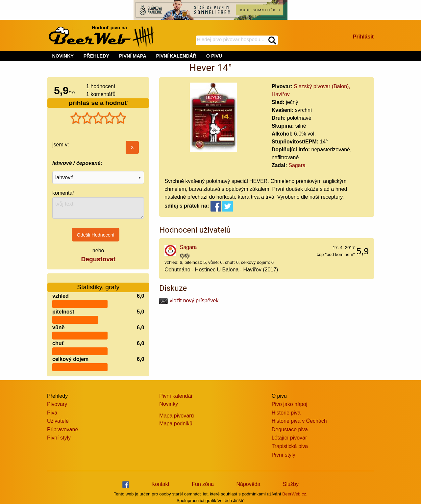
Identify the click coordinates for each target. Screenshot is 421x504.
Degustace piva (290, 429)
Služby (291, 484)
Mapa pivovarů (176, 416)
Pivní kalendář (176, 396)
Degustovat (98, 259)
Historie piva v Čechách (299, 421)
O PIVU (214, 56)
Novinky (169, 404)
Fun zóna (203, 484)
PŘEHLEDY (96, 56)
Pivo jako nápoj (290, 404)
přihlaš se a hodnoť (98, 103)
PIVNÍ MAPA (133, 56)
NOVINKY (63, 56)
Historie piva (286, 413)
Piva (52, 413)
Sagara (297, 165)
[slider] (98, 118)
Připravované (62, 429)
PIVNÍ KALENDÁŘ (176, 56)
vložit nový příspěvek (189, 301)
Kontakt (161, 484)
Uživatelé (58, 421)
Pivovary (57, 404)
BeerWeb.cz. (295, 494)
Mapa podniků (176, 424)
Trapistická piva (290, 446)
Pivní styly (59, 438)
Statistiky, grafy (98, 283)
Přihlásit (363, 37)
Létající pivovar (289, 438)
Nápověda (248, 484)
